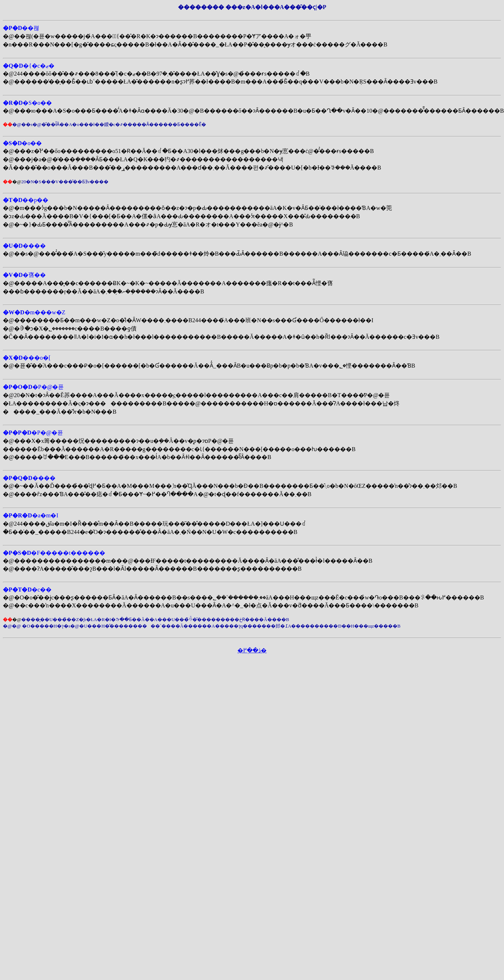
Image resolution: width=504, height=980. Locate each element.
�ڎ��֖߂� (252, 650)
